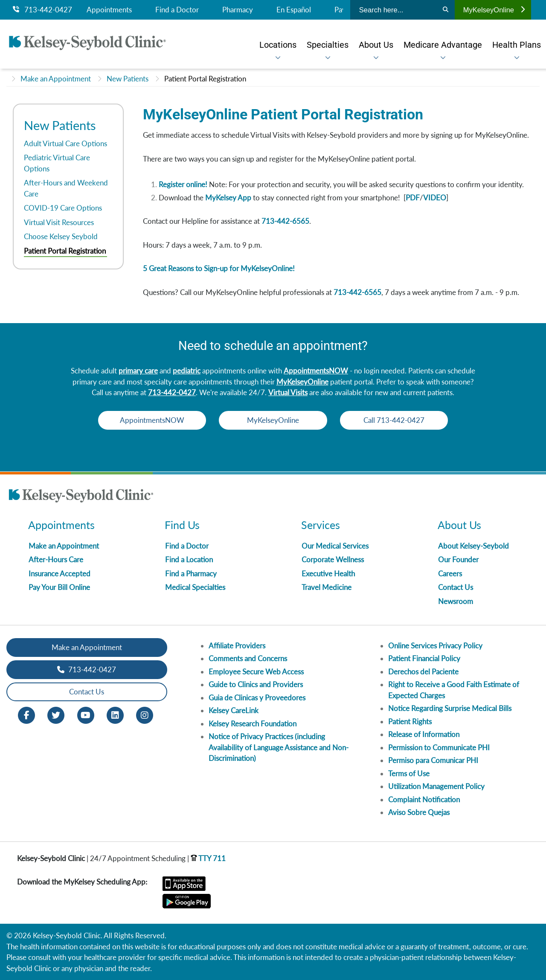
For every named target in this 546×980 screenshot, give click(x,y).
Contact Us (456, 587)
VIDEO (435, 198)
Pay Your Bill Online (59, 587)
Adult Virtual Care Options (65, 143)
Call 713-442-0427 (397, 420)
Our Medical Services (335, 546)
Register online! (183, 184)
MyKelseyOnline (494, 10)
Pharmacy (238, 10)
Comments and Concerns (248, 658)
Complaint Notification (424, 799)
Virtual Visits (288, 392)
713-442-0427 (42, 10)
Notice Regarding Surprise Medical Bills (450, 708)
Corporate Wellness (333, 559)
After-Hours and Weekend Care (66, 188)
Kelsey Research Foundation (253, 724)
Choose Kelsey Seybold (61, 236)
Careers (450, 574)
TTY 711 (208, 858)
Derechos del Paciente (423, 672)
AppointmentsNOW (316, 371)
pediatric (187, 371)
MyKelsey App (228, 198)
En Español (294, 10)
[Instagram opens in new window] (145, 714)
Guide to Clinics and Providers (256, 684)
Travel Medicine (327, 587)
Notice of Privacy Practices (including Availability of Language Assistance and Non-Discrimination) (279, 747)
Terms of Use (409, 773)
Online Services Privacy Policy (435, 646)
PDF (413, 198)
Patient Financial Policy (424, 658)
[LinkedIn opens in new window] (115, 714)
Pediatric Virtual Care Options (57, 163)
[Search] (446, 10)
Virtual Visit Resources (59, 222)
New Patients (128, 79)
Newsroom (456, 601)
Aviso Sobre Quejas (419, 812)
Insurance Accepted (60, 574)
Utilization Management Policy (436, 786)
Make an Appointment (56, 79)
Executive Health (328, 574)
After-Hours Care (56, 559)
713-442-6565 (285, 221)
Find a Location (189, 559)
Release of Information (424, 734)
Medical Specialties (195, 587)
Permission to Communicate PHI (439, 747)
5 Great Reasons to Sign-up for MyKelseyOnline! (219, 268)
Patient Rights (410, 721)
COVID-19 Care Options (63, 208)
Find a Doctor (177, 10)
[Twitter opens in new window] (56, 714)
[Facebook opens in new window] (26, 714)
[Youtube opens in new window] (86, 714)
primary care (138, 371)
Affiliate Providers (237, 646)
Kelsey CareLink (234, 710)
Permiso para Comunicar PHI (433, 760)
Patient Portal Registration (205, 79)
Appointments (109, 10)
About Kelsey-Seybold (473, 546)
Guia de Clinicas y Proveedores (257, 698)
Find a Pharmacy (191, 574)
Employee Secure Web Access (256, 672)
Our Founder (458, 559)
